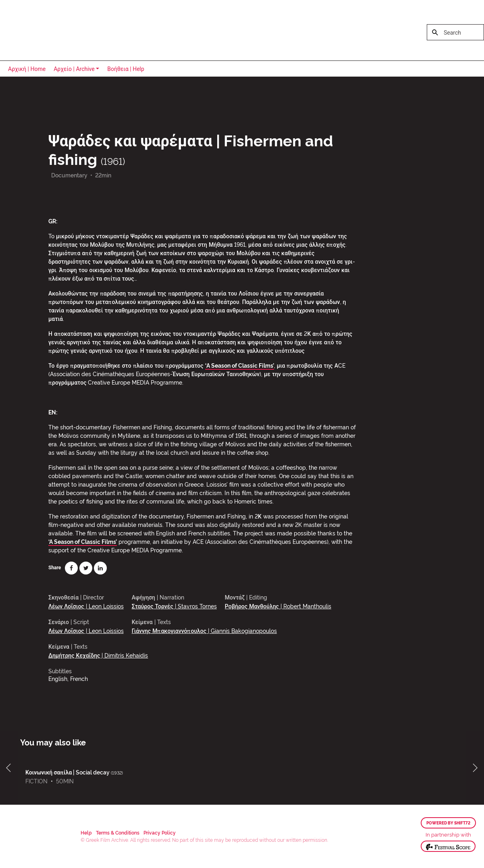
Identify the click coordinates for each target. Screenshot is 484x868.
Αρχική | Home (27, 69)
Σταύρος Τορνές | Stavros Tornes (174, 606)
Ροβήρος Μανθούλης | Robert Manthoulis (278, 606)
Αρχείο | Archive (74, 69)
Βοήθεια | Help (126, 69)
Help (86, 832)
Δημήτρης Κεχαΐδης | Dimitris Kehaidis (98, 655)
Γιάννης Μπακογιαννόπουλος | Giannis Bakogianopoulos (204, 630)
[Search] (455, 32)
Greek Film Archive (41, 30)
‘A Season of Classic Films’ (240, 365)
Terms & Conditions (118, 832)
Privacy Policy (160, 832)
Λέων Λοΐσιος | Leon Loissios (86, 606)
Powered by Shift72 (448, 823)
